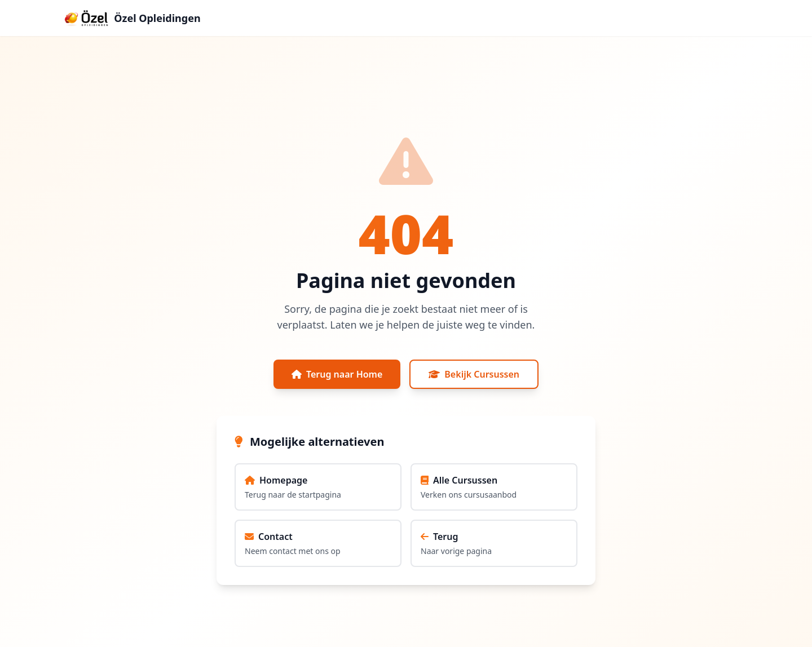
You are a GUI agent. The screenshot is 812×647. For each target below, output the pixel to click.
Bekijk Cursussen (474, 374)
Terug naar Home (337, 374)
